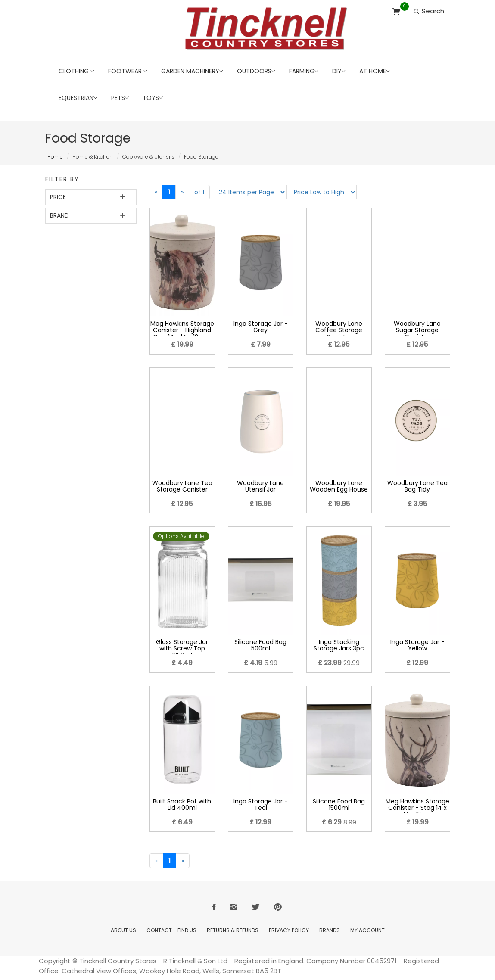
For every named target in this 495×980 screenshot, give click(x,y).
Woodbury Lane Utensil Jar (260, 486)
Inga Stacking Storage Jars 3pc (339, 645)
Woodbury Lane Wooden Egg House (339, 486)
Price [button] (58, 197)
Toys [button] (153, 98)
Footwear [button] (128, 71)
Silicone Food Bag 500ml (260, 645)
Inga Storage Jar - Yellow (417, 645)
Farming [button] (304, 71)
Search (429, 11)
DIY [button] (339, 71)
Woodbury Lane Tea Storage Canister (182, 486)
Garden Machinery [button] (192, 71)
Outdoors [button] (256, 71)
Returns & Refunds (233, 930)
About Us (123, 930)
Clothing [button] (76, 71)
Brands (330, 930)
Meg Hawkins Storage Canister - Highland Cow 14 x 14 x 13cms (182, 330)
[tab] (91, 197)
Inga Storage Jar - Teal (261, 804)
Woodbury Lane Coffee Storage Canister (339, 330)
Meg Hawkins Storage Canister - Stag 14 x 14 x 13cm (417, 808)
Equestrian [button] (78, 98)
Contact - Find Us (171, 930)
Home (55, 157)
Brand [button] (59, 215)
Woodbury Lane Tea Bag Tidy (417, 486)
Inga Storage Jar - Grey (261, 327)
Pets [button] (120, 98)
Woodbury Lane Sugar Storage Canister (417, 330)
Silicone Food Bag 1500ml (339, 804)
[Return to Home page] (266, 28)
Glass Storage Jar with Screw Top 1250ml (182, 649)
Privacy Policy (289, 930)
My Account (367, 930)
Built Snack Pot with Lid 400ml (182, 804)
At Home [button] (375, 71)
